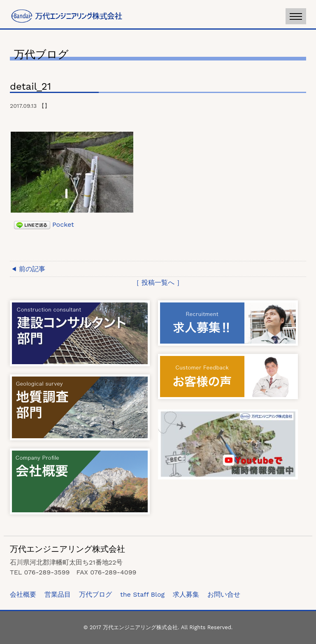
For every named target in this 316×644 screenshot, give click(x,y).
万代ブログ (95, 594)
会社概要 (23, 594)
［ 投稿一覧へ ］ (158, 282)
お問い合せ (224, 594)
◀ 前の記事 (29, 269)
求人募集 (186, 594)
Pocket (63, 224)
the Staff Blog (142, 594)
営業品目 (58, 594)
